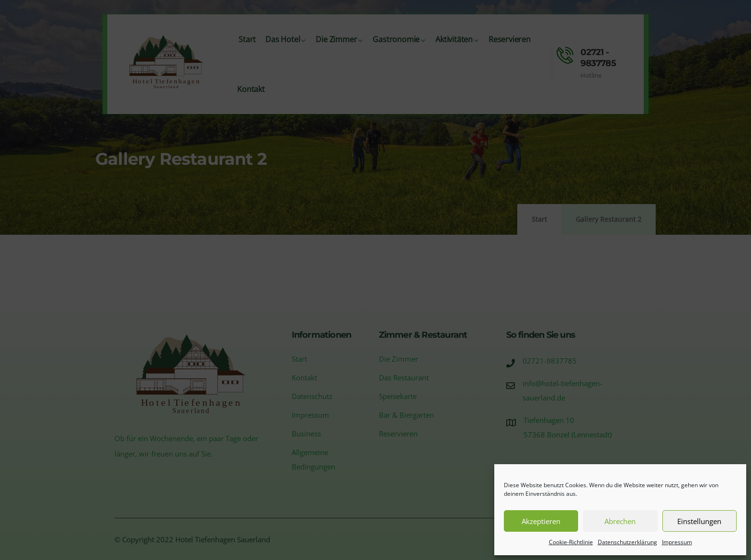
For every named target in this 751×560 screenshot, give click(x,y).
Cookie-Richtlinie (571, 542)
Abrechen (620, 521)
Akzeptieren (541, 521)
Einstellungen (699, 521)
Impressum (677, 542)
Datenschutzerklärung (627, 542)
